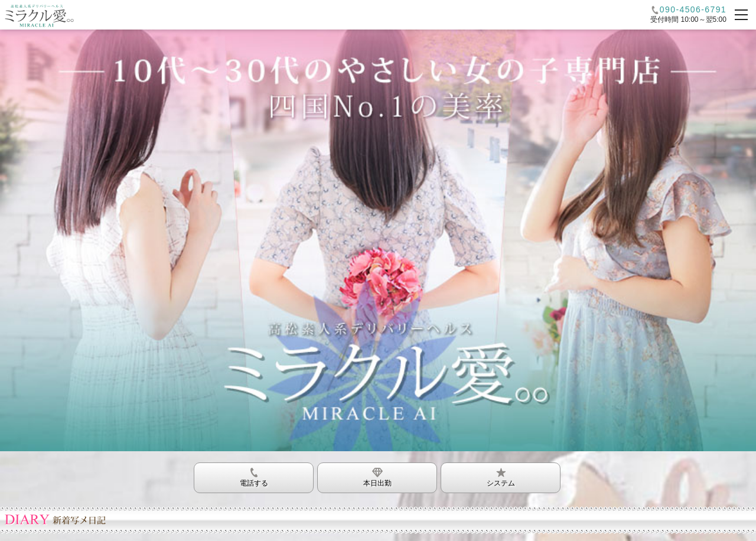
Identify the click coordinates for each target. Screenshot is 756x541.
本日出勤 (377, 475)
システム (501, 475)
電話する (254, 475)
